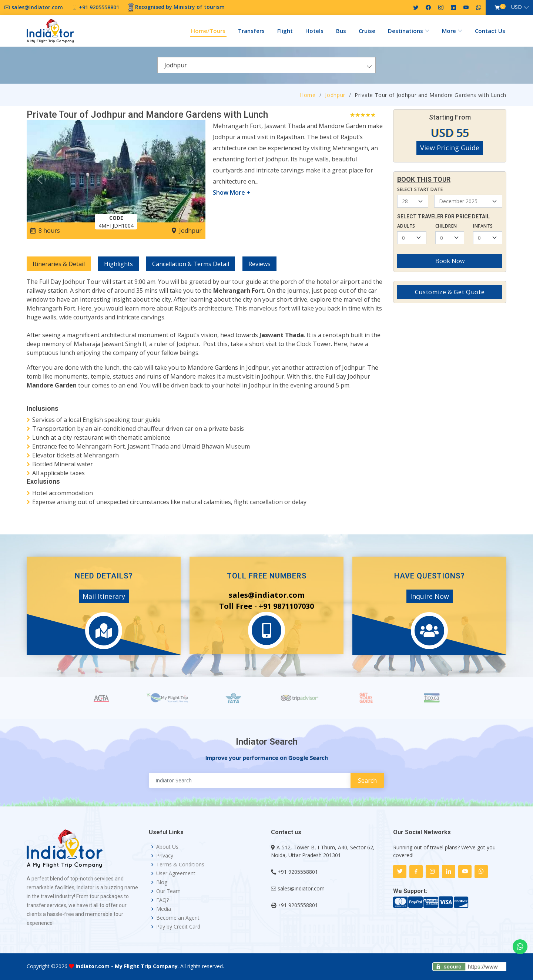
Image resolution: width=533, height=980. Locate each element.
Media (164, 909)
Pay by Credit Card (178, 927)
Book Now (450, 261)
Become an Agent (178, 918)
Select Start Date (420, 189)
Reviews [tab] (259, 264)
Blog (162, 882)
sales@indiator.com (301, 888)
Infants (483, 226)
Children (446, 226)
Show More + (232, 192)
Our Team (168, 891)
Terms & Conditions (180, 865)
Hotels (314, 31)
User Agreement (176, 873)
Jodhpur (335, 95)
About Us (167, 847)
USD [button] (517, 7)
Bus (341, 31)
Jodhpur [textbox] (176, 65)
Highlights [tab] (118, 264)
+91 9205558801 (298, 872)
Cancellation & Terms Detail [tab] (191, 264)
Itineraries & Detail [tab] (59, 264)
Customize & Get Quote (450, 292)
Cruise (367, 31)
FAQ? (162, 900)
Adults (406, 226)
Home (308, 95)
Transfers (251, 31)
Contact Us (490, 31)
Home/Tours (208, 31)
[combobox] (266, 65)
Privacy (165, 856)
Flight (285, 31)
